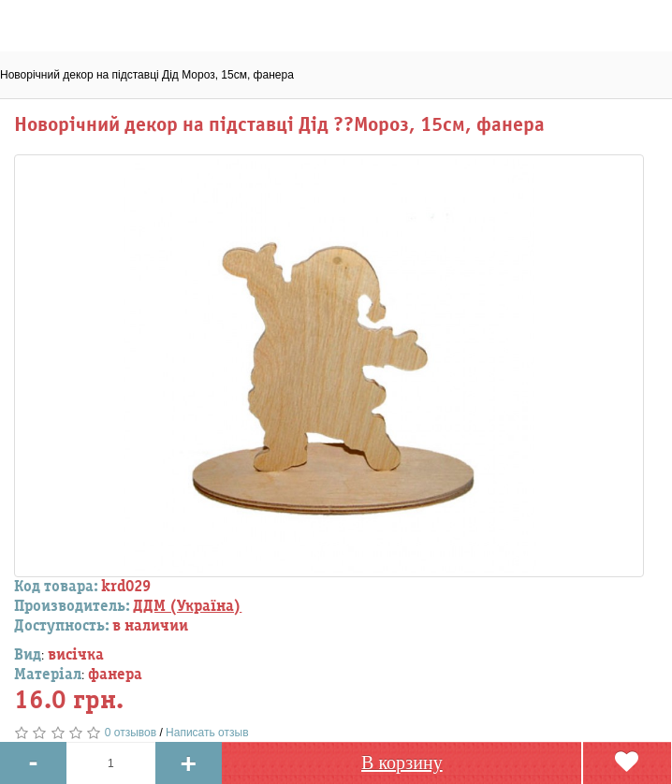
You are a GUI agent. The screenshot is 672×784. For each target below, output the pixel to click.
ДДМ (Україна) (187, 606)
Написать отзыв (207, 733)
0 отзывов (131, 733)
